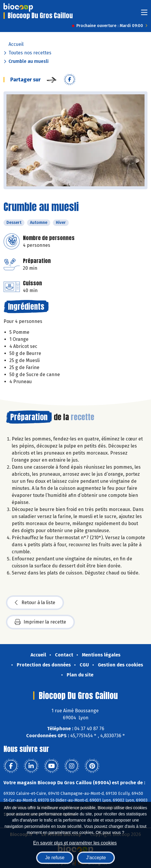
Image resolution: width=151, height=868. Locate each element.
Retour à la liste (35, 603)
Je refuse (55, 858)
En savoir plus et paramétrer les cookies (75, 843)
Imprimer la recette (40, 622)
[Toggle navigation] (144, 14)
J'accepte (96, 858)
